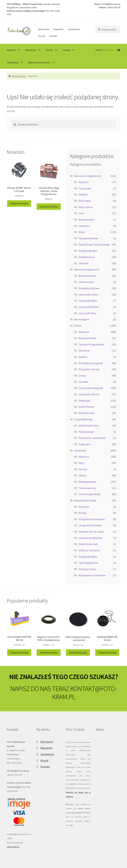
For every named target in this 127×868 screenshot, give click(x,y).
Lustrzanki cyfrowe (89, 394)
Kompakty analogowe (91, 363)
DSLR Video (85, 201)
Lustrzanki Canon (88, 294)
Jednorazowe (86, 282)
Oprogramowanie (88, 238)
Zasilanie (83, 263)
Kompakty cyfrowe (89, 288)
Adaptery (83, 182)
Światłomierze (87, 257)
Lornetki (83, 382)
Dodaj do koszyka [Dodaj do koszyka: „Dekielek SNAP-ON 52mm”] (107, 653)
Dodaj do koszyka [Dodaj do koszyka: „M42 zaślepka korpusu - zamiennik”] (78, 653)
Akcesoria (31, 50)
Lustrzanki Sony (87, 313)
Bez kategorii (82, 319)
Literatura (84, 226)
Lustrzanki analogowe (91, 388)
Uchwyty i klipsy (87, 569)
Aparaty (11, 50)
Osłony (82, 475)
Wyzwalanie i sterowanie (92, 575)
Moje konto (44, 29)
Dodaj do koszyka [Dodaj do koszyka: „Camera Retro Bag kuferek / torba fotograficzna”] (49, 207)
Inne (81, 213)
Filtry (81, 463)
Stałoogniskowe (87, 482)
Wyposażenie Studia (39, 62)
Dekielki (83, 194)
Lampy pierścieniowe (90, 525)
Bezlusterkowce (87, 276)
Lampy (66, 50)
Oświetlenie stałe (88, 544)
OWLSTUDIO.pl (13, 847)
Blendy (82, 513)
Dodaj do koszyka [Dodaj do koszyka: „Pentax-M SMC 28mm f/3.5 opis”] (19, 203)
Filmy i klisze (86, 207)
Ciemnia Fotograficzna (91, 344)
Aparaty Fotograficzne (87, 269)
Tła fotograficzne (88, 563)
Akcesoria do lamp (89, 425)
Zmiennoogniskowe (89, 494)
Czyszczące (85, 188)
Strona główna (19, 76)
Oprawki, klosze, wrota (91, 532)
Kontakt (54, 36)
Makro (82, 232)
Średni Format (86, 407)
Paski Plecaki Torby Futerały (94, 245)
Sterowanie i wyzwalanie (92, 438)
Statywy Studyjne (88, 557)
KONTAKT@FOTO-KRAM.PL (84, 693)
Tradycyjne (84, 444)
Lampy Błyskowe (83, 419)
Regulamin (59, 29)
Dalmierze (84, 350)
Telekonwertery (87, 488)
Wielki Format (86, 413)
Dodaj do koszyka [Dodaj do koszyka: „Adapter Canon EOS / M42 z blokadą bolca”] (49, 653)
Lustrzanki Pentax (89, 307)
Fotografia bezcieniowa (92, 519)
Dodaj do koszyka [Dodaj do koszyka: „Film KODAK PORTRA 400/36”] (19, 653)
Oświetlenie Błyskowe (90, 538)
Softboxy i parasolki (89, 550)
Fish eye (83, 469)
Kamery (83, 357)
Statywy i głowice (88, 251)
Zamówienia (74, 29)
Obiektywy (13, 62)
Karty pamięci (86, 220)
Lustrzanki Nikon (88, 301)
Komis (49, 50)
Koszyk (42, 36)
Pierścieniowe (86, 432)
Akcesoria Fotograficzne (88, 176)
